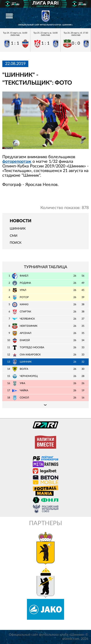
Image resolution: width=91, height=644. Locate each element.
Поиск (16, 243)
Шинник (18, 229)
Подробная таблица (45, 405)
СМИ (14, 236)
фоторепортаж (17, 162)
